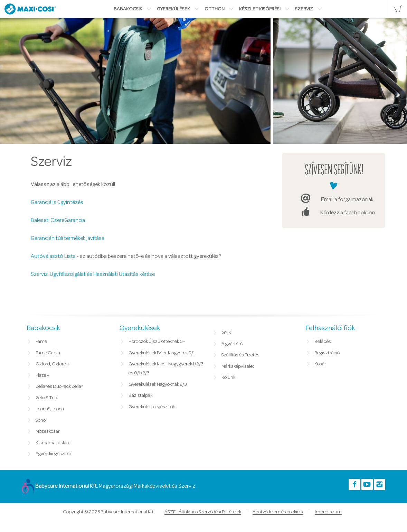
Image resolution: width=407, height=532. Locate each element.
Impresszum (328, 512)
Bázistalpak (140, 395)
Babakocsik (128, 9)
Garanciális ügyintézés (57, 202)
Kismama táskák (53, 443)
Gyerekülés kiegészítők (152, 407)
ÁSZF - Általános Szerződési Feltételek (203, 512)
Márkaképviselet (238, 366)
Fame (41, 342)
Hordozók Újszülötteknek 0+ (157, 342)
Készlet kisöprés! (260, 9)
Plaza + (42, 375)
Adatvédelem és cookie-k (278, 512)
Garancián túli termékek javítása (68, 238)
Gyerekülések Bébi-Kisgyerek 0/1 (162, 353)
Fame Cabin (48, 353)
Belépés (323, 342)
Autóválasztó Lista (53, 256)
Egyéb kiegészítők (54, 454)
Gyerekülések (173, 9)
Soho (41, 420)
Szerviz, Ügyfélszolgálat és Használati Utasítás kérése (93, 274)
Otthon (215, 9)
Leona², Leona (50, 409)
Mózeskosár (48, 431)
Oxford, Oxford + (53, 364)
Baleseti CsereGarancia (58, 220)
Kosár (320, 364)
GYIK (226, 333)
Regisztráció (327, 353)
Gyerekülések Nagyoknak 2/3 (158, 384)
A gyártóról (233, 344)
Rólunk (228, 377)
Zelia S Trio (46, 398)
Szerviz (304, 9)
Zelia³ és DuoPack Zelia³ (59, 386)
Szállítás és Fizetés (240, 355)
